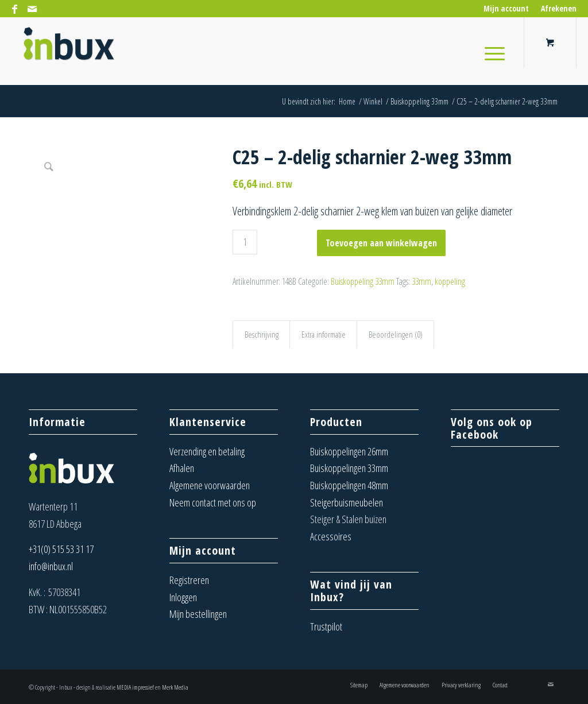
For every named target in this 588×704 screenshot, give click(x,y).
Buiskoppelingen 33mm (349, 468)
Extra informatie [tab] (324, 334)
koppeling (450, 281)
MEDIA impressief (135, 687)
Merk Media (175, 687)
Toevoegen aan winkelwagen (381, 243)
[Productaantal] (245, 242)
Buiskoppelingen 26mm (349, 451)
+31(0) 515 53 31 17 (61, 549)
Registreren (189, 580)
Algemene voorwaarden (210, 485)
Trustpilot (326, 626)
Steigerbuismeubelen (347, 502)
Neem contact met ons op (213, 502)
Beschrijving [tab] (262, 334)
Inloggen (183, 597)
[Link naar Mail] (32, 9)
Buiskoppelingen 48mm (349, 485)
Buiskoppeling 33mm (363, 281)
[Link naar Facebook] (15, 9)
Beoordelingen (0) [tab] (396, 334)
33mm (421, 281)
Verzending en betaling (207, 451)
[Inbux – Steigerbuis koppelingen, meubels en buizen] (69, 51)
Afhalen (182, 468)
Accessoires (331, 536)
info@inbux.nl (51, 566)
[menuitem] (506, 9)
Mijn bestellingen (198, 614)
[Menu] (491, 51)
